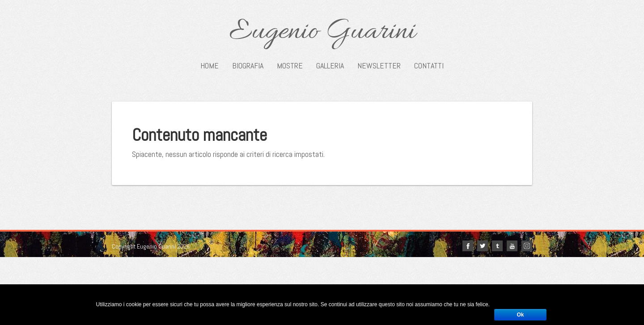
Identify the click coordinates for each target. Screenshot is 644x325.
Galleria (330, 66)
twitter (483, 246)
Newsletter (379, 66)
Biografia (248, 66)
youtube (512, 246)
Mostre (290, 66)
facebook (468, 246)
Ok (520, 315)
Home (210, 66)
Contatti (429, 66)
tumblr (497, 246)
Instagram (527, 246)
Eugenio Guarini (322, 32)
